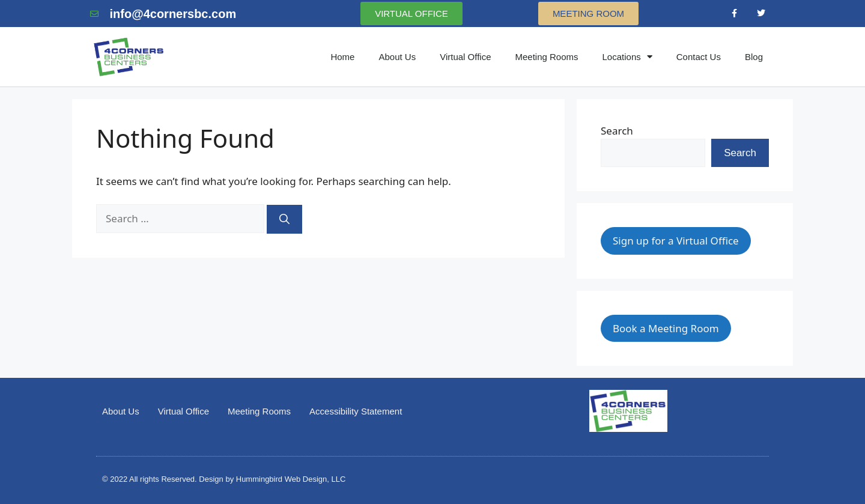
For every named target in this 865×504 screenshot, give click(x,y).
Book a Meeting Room (666, 328)
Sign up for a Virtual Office (676, 241)
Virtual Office (465, 57)
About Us (397, 57)
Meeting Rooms (546, 57)
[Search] (284, 219)
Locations (627, 57)
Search (617, 131)
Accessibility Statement (356, 411)
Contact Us (699, 57)
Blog (754, 57)
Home (342, 57)
